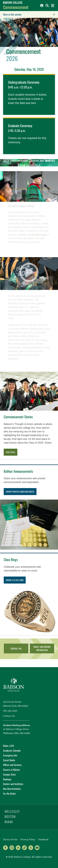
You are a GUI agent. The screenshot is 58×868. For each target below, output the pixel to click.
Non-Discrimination (12, 789)
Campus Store (9, 774)
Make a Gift (9, 746)
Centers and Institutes (13, 784)
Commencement (16, 7)
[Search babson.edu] (47, 6)
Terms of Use (10, 839)
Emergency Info (10, 755)
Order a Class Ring (15, 580)
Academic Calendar (12, 751)
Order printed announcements (20, 492)
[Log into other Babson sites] (42, 6)
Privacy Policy (28, 839)
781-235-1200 (10, 711)
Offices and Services (12, 765)
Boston (10, 816)
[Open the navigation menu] (53, 6)
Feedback (43, 839)
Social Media (9, 760)
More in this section (31, 14)
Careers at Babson (11, 770)
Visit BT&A (11, 452)
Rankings (7, 779)
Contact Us (9, 716)
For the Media (9, 794)
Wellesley (12, 811)
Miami (9, 822)
